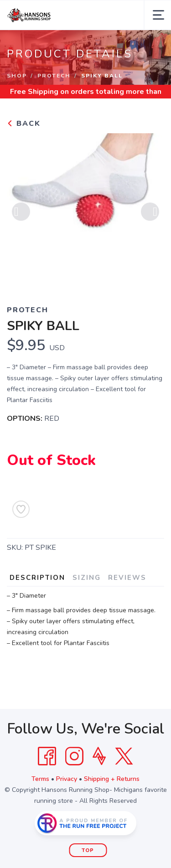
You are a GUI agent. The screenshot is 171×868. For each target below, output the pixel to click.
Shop (17, 76)
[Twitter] (124, 756)
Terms (40, 779)
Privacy (67, 779)
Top (88, 850)
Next (150, 213)
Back (24, 124)
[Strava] (99, 756)
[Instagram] (74, 756)
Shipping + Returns (112, 779)
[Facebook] (47, 756)
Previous (21, 213)
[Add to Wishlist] (21, 509)
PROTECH (54, 76)
